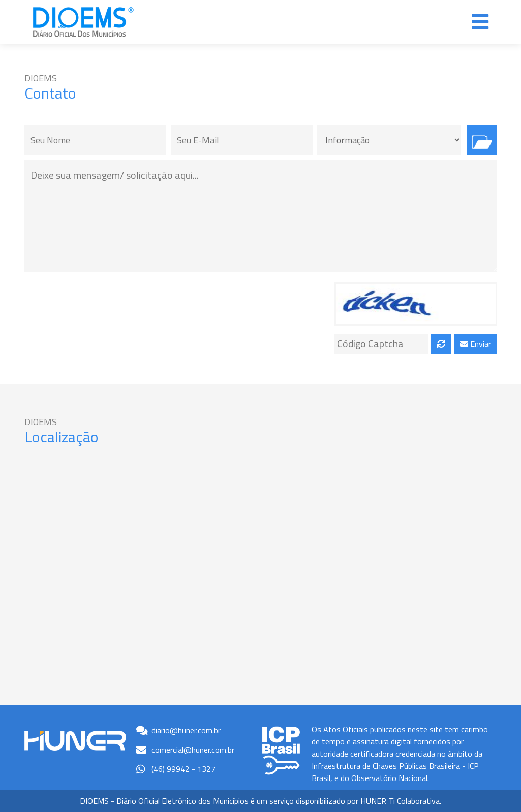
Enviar (476, 344)
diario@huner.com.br (186, 730)
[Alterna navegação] (480, 22)
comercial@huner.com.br (193, 750)
